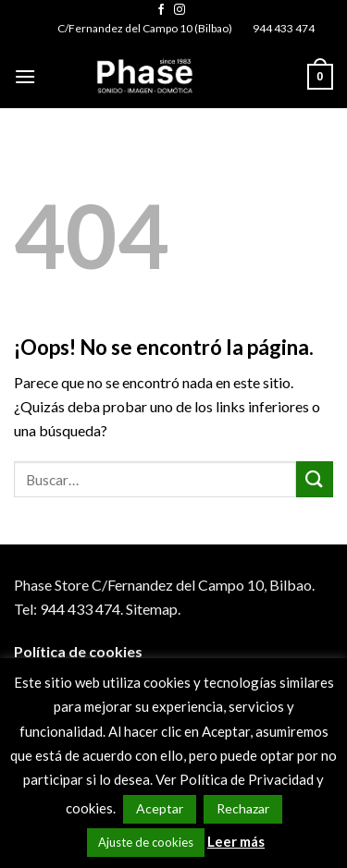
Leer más (236, 841)
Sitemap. (153, 609)
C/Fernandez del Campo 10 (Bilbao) (145, 28)
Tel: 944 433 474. (68, 609)
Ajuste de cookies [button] (146, 842)
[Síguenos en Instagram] (180, 10)
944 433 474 (284, 28)
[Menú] (25, 76)
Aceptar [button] (160, 808)
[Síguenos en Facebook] (161, 10)
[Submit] (315, 479)
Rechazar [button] (243, 808)
